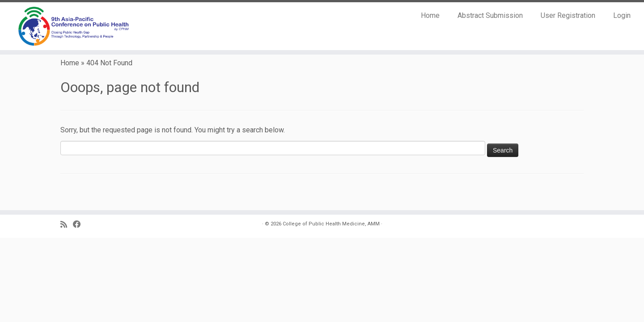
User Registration (568, 15)
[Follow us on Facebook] (80, 225)
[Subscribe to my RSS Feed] (67, 225)
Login (622, 15)
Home (430, 15)
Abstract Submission (490, 15)
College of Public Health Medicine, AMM (331, 224)
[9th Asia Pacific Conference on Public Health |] (74, 26)
